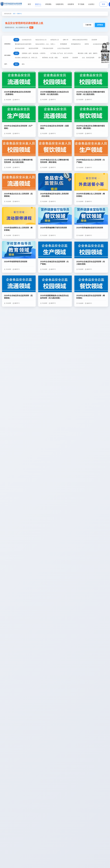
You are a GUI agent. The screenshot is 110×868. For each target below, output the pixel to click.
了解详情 (88, 25)
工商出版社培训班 (48, 48)
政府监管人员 (55, 40)
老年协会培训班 (20, 48)
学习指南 (81, 4)
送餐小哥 (66, 40)
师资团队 (48, 4)
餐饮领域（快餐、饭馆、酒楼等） (88, 53)
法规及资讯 (60, 4)
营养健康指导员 (76, 44)
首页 (29, 4)
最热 (23, 64)
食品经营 (66, 58)
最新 (16, 64)
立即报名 (100, 25)
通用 (100, 58)
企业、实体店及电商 (88, 58)
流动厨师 (94, 40)
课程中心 (38, 4)
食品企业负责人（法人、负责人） (46, 44)
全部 (16, 40)
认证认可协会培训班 (63, 48)
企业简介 (91, 4)
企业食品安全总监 (98, 44)
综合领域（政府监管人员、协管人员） (27, 58)
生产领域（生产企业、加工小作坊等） (62, 53)
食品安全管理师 (33, 48)
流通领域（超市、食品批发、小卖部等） (34, 53)
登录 (104, 4)
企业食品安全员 (27, 40)
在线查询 (71, 4)
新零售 (87, 44)
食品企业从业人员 (41, 40)
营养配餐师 (63, 44)
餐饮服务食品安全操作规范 (23, 44)
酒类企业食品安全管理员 (80, 40)
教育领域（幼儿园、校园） (51, 58)
